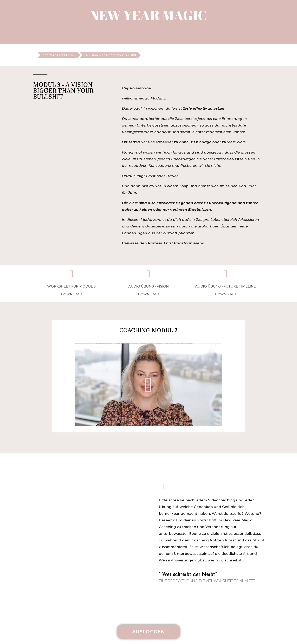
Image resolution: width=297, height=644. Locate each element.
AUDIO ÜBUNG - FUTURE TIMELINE (225, 286)
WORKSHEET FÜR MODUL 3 (71, 286)
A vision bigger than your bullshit (111, 55)
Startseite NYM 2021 (60, 55)
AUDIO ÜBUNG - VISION (148, 286)
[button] (149, 385)
